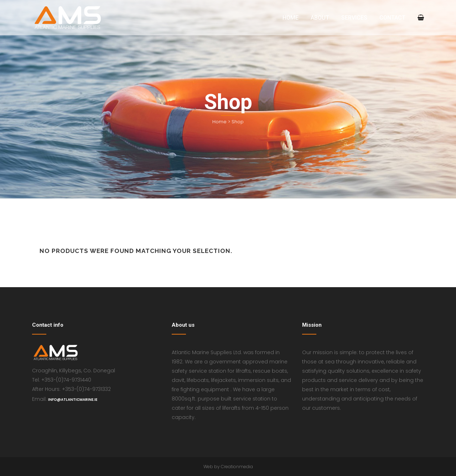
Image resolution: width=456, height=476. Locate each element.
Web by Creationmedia (228, 467)
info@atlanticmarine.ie (73, 400)
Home (219, 122)
